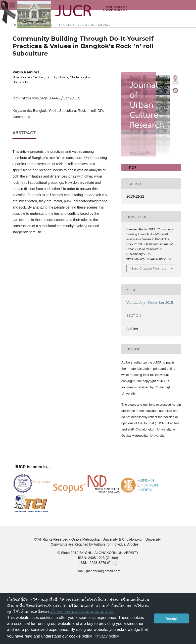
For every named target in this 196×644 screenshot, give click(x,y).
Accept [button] (171, 618)
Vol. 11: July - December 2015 (70, 25)
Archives (34, 25)
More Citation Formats (148, 268)
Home (18, 25)
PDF (132, 167)
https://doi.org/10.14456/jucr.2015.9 (51, 98)
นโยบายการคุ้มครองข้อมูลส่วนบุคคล (81, 612)
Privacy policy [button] (107, 636)
